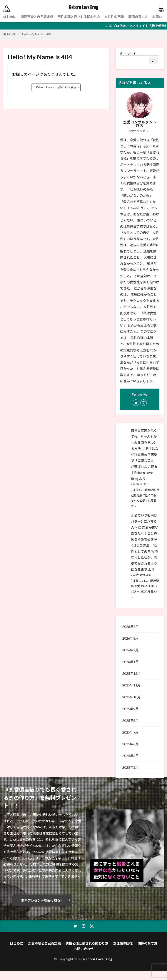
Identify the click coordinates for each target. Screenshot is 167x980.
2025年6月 (130, 744)
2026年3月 (130, 638)
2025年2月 (130, 767)
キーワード (128, 54)
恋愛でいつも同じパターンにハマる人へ (144, 521)
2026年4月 (130, 627)
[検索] (154, 60)
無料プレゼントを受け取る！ (42, 910)
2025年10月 (131, 697)
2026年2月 (130, 650)
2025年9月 (130, 709)
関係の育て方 (138, 17)
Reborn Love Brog (84, 8)
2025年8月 (130, 721)
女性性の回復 (114, 17)
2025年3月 (130, 756)
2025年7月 (130, 732)
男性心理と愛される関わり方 (79, 17)
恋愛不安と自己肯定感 (37, 17)
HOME (11, 34)
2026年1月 (130, 662)
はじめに (10, 17)
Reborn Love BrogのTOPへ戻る (56, 87)
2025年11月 (131, 685)
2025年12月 (131, 673)
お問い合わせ (83, 958)
